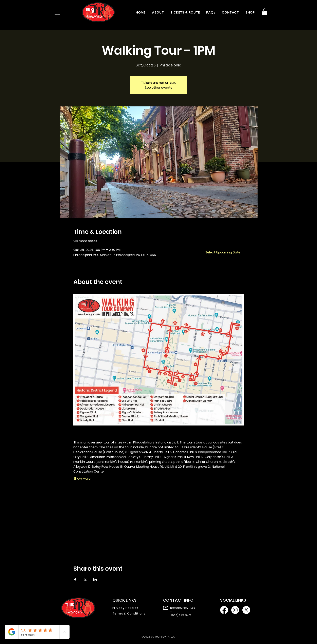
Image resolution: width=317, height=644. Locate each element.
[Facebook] (224, 610)
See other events (158, 88)
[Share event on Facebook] (75, 580)
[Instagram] (235, 610)
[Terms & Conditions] (132, 614)
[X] (246, 610)
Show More (82, 479)
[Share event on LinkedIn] (95, 580)
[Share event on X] (85, 580)
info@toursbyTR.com (182, 610)
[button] (265, 12)
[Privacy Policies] (132, 608)
